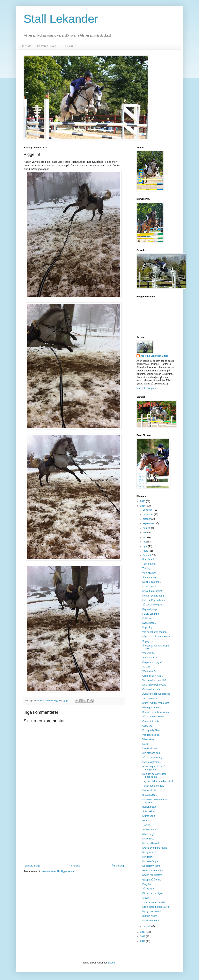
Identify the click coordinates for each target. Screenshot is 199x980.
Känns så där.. (150, 790)
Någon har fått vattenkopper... (158, 637)
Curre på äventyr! (151, 721)
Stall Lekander (61, 19)
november (148, 514)
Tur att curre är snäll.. (153, 786)
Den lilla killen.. (150, 749)
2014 (143, 506)
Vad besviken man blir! (154, 680)
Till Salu (68, 46)
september (149, 523)
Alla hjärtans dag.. (152, 753)
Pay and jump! (150, 609)
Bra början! (148, 559)
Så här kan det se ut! (153, 717)
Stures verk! (149, 816)
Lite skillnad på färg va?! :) (156, 907)
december (148, 510)
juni (145, 537)
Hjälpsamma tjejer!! (152, 662)
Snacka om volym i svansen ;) (158, 712)
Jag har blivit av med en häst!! (158, 781)
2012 (143, 936)
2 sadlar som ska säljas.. (155, 902)
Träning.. (147, 568)
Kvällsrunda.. (149, 618)
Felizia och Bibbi (151, 614)
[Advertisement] (74, 835)
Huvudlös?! (148, 857)
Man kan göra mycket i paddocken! (154, 775)
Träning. (147, 825)
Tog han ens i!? (150, 699)
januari (147, 926)
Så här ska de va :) (152, 758)
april (145, 546)
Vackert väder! (150, 830)
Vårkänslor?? (149, 671)
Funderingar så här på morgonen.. (154, 768)
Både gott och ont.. (152, 707)
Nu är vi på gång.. (152, 582)
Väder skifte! (149, 653)
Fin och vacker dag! (153, 871)
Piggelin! (147, 884)
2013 (143, 932)
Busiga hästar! (150, 807)
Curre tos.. (148, 726)
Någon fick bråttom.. (153, 875)
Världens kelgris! (151, 735)
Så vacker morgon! (152, 605)
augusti (147, 528)
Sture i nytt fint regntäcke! (156, 703)
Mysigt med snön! (151, 911)
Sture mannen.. (150, 577)
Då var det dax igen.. (153, 893)
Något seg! (148, 834)
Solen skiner (149, 811)
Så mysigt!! (148, 889)
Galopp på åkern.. (152, 880)
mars (146, 551)
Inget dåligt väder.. (152, 762)
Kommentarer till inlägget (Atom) (58, 871)
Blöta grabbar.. (150, 795)
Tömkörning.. (149, 564)
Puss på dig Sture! (152, 730)
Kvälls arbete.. (150, 587)
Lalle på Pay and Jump (154, 600)
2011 (143, 941)
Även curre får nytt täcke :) (156, 694)
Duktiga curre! (150, 916)
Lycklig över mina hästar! (155, 848)
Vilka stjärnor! (149, 573)
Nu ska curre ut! (151, 921)
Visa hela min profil (146, 388)
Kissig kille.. (148, 839)
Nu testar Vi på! (150, 861)
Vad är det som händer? (155, 632)
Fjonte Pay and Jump (153, 596)
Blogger (111, 963)
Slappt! (146, 898)
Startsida (26, 46)
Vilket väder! (149, 739)
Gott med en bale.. (152, 689)
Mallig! (146, 744)
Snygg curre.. (149, 641)
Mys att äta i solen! (152, 591)
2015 (143, 501)
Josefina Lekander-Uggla (154, 356)
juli (145, 533)
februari (147, 555)
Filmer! (146, 821)
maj (145, 542)
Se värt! (146, 667)
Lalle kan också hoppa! (154, 685)
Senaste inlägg (32, 866)
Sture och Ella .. (151, 658)
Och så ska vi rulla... (153, 676)
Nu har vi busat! (151, 843)
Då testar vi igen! (151, 866)
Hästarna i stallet (47, 46)
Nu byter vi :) (149, 852)
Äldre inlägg (118, 866)
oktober (147, 519)
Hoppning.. (148, 627)
